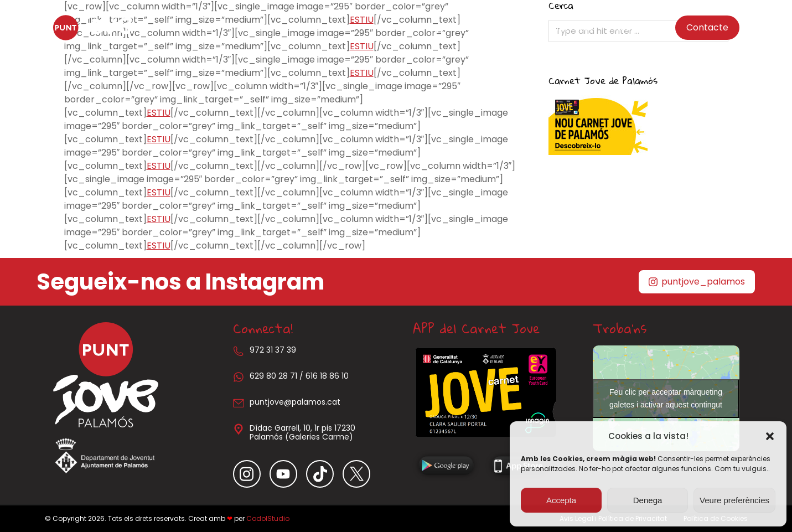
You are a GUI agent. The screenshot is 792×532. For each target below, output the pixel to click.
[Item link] (251, 474)
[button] (770, 436)
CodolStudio (268, 518)
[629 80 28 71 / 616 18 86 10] (239, 377)
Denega (648, 500)
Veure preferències (734, 500)
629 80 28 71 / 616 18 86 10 (299, 376)
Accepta (561, 500)
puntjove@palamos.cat (295, 402)
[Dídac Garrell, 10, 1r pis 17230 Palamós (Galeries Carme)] (239, 429)
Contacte (707, 27)
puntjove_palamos (697, 282)
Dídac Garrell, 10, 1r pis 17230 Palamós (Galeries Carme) (302, 433)
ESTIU (362, 73)
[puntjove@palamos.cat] (239, 403)
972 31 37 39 (273, 350)
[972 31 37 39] (239, 351)
